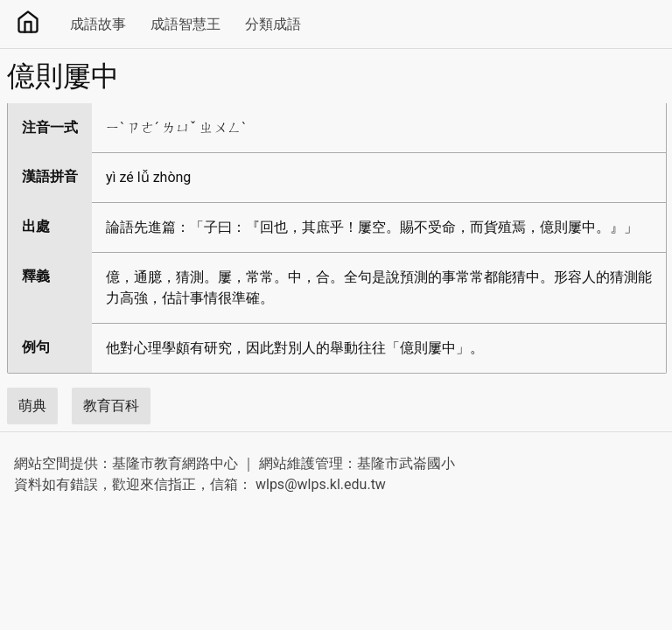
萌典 (32, 406)
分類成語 (273, 24)
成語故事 (98, 24)
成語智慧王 (185, 24)
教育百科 (111, 406)
